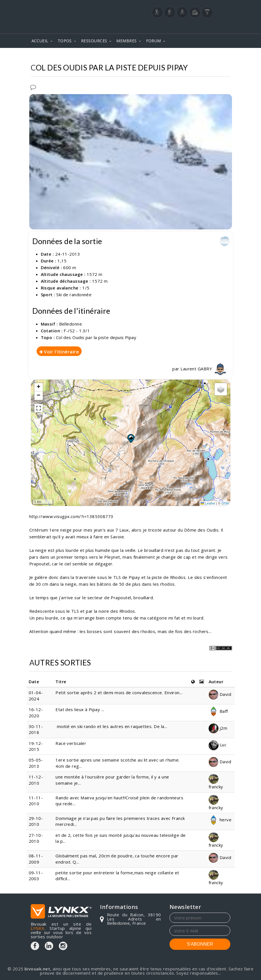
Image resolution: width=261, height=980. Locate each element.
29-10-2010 (36, 821)
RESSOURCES (94, 41)
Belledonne (71, 324)
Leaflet (208, 503)
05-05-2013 (36, 763)
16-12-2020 (36, 712)
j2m (218, 728)
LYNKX (38, 928)
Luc (218, 745)
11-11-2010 (36, 801)
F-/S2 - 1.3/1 (77, 331)
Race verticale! (71, 743)
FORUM (154, 41)
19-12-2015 (36, 746)
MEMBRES (126, 41)
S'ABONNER (200, 944)
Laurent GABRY (204, 369)
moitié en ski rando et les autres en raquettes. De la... (111, 726)
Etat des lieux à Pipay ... (80, 709)
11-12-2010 (36, 780)
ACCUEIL (40, 41)
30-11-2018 (36, 729)
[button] (131, 438)
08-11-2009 (36, 859)
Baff (218, 711)
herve (220, 820)
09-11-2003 (36, 876)
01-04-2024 (36, 695)
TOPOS (65, 41)
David (220, 694)
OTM (225, 503)
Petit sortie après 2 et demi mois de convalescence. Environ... (119, 693)
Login (202, 26)
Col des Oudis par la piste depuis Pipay (96, 337)
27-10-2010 (36, 838)
